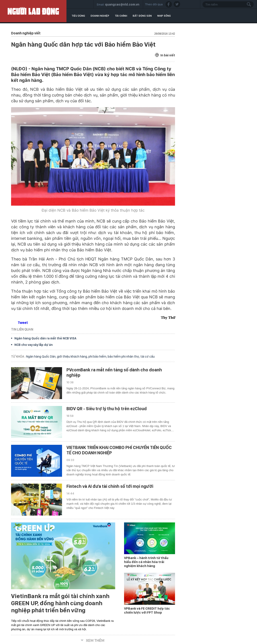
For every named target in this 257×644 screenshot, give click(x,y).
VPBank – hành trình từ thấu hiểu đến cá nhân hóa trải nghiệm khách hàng (146, 562)
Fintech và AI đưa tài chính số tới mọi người (110, 486)
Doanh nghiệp (100, 16)
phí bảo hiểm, (98, 356)
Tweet (23, 323)
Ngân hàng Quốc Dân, (42, 356)
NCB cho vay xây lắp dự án (34, 345)
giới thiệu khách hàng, (73, 356)
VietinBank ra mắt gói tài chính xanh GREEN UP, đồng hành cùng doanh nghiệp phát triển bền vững (60, 603)
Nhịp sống (164, 16)
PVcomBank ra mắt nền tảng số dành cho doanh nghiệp (114, 372)
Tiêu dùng (78, 16)
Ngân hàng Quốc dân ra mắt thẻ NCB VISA (45, 338)
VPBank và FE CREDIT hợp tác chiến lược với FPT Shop (147, 611)
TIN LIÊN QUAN (22, 329)
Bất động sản (142, 16)
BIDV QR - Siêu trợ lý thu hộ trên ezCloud (107, 409)
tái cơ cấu (148, 356)
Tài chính (121, 16)
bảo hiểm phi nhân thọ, (124, 356)
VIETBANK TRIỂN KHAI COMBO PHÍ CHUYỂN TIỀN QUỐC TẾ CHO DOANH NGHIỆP (119, 450)
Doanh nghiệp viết (26, 33)
